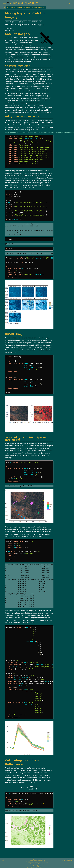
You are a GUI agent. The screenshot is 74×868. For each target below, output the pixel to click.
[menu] (4, 3)
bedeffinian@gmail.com (37, 866)
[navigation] (59, 7)
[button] (4, 7)
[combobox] (69, 3)
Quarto (70, 860)
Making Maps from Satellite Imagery (30, 7)
